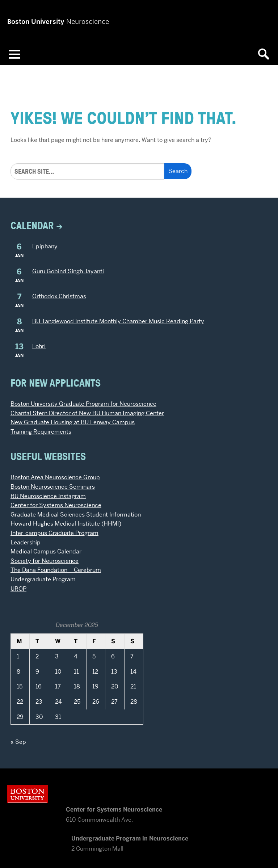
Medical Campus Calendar (46, 551)
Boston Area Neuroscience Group (55, 477)
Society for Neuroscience (45, 561)
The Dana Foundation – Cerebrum (56, 570)
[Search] (87, 171)
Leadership (26, 542)
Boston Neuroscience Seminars (53, 487)
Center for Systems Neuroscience (56, 505)
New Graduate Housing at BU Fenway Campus (73, 422)
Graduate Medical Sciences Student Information (76, 515)
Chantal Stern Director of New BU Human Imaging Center (87, 413)
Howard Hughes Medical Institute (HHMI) (66, 524)
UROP (18, 589)
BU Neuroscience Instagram (48, 496)
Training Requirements (41, 432)
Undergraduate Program (43, 579)
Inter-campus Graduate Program (54, 533)
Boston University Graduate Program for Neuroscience (83, 404)
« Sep (18, 742)
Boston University (28, 794)
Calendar (32, 225)
